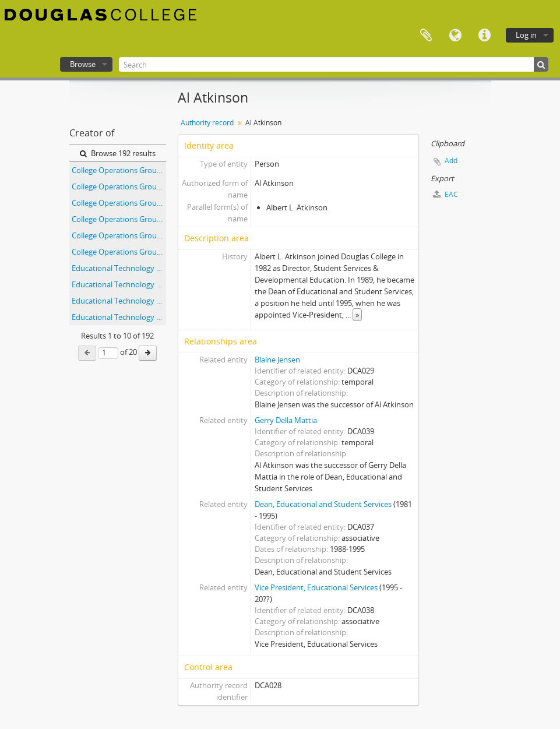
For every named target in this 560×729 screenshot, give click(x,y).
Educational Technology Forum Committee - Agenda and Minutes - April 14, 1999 (119, 317)
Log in (526, 35)
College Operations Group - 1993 (119, 203)
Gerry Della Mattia (286, 420)
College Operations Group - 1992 (119, 186)
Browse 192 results (118, 153)
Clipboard (426, 36)
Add (451, 161)
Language (455, 36)
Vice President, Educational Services (316, 587)
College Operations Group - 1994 (119, 219)
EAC (445, 194)
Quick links (484, 36)
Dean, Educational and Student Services (323, 504)
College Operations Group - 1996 (119, 252)
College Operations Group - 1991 (119, 170)
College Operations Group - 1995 (119, 235)
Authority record (207, 123)
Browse (83, 64)
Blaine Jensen (277, 360)
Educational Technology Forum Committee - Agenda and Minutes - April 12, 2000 (119, 301)
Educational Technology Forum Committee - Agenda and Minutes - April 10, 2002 (119, 268)
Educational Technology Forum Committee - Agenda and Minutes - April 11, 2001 (119, 284)
